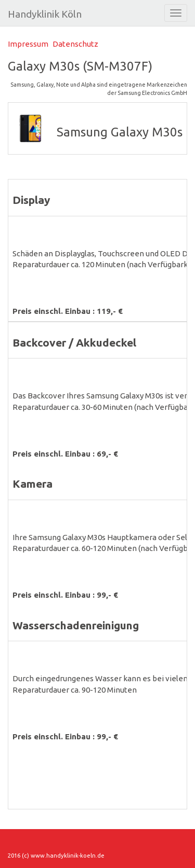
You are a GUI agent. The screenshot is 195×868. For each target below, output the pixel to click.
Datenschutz (75, 44)
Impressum (28, 44)
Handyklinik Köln (45, 14)
